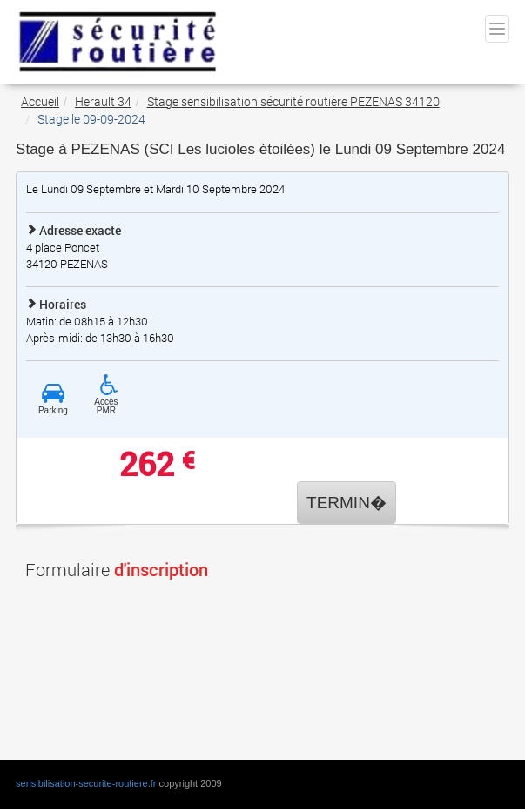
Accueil (40, 101)
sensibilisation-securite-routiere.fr (86, 783)
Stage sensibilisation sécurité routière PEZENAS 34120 (293, 101)
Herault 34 (103, 101)
